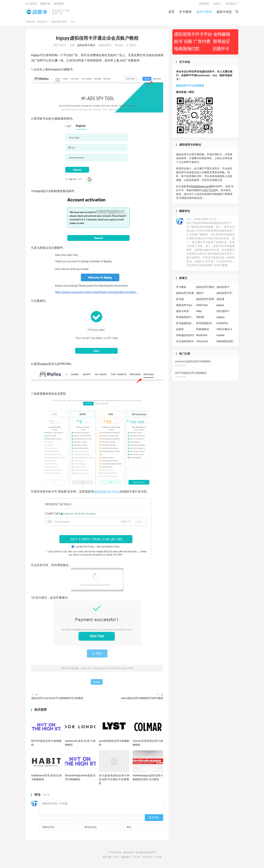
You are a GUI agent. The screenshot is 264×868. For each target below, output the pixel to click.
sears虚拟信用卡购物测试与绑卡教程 (142, 700)
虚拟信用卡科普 (185, 295)
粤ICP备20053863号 (145, 854)
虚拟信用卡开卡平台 (107, 493)
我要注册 (45, 5)
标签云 (217, 5)
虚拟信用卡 (37, 13)
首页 (171, 13)
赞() (131, 47)
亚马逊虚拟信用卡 (185, 325)
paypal (220, 307)
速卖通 (220, 301)
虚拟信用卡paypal (185, 307)
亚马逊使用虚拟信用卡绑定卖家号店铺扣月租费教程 (114, 781)
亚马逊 (180, 301)
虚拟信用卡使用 (205, 301)
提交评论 (154, 819)
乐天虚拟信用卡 (185, 343)
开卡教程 (185, 13)
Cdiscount (202, 343)
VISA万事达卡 (224, 331)
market (221, 337)
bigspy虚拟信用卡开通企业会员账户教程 (97, 40)
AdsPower (202, 307)
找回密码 (204, 5)
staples (221, 319)
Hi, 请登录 (31, 5)
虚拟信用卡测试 (59, 24)
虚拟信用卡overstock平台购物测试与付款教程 (57, 700)
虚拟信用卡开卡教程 (226, 295)
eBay (199, 313)
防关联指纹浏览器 (205, 325)
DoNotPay (222, 325)
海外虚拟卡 (223, 313)
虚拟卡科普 (182, 313)
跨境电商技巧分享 (185, 319)
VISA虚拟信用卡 (185, 337)
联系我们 (231, 5)
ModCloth (202, 337)
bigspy (97, 684)
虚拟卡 (200, 295)
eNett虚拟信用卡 (226, 343)
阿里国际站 (203, 331)
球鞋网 (200, 319)
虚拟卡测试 (204, 13)
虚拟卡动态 (224, 13)
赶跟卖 (180, 331)
